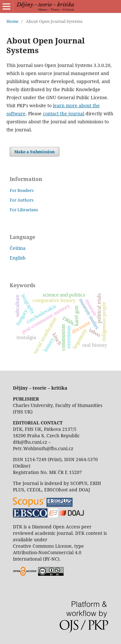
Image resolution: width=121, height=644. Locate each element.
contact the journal (64, 114)
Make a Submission (35, 152)
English (18, 258)
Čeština (18, 248)
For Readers (22, 190)
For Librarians (24, 210)
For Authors (22, 200)
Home (12, 21)
